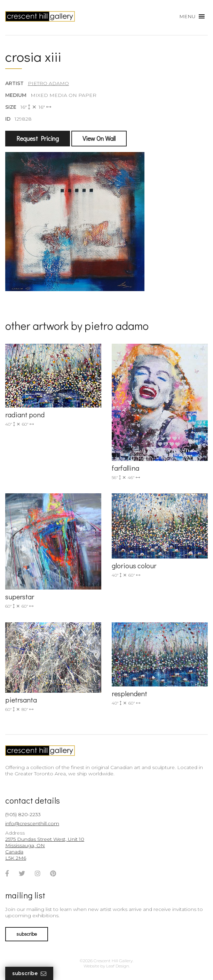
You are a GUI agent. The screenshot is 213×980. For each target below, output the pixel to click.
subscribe (27, 934)
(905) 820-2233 (23, 814)
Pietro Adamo (48, 83)
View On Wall (99, 138)
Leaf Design (118, 966)
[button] (187, 16)
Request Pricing (38, 138)
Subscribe (29, 974)
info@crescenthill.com (32, 823)
